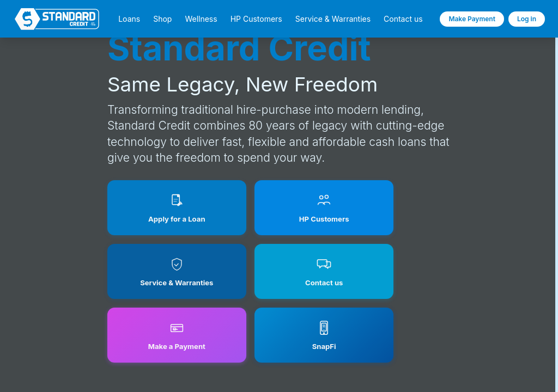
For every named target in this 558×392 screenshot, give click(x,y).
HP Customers (256, 19)
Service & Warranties (333, 19)
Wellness (201, 19)
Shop (162, 19)
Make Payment (472, 19)
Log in (527, 19)
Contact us (403, 19)
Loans (129, 19)
